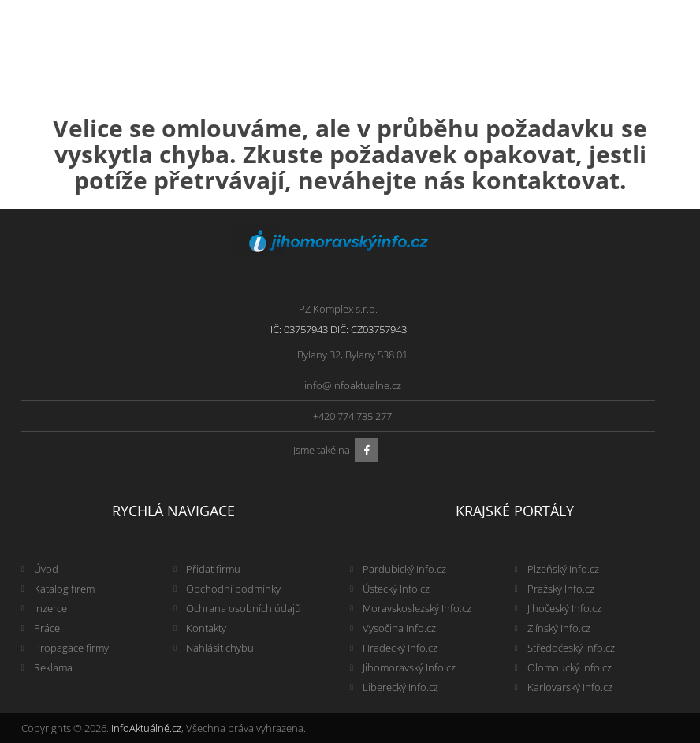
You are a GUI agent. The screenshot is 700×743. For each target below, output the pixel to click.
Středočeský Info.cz (571, 648)
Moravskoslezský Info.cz (417, 608)
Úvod (46, 569)
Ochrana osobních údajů (244, 608)
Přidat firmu (213, 569)
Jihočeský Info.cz (564, 608)
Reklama (53, 667)
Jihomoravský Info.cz (409, 667)
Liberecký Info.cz (400, 687)
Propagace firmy (71, 648)
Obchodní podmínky (233, 589)
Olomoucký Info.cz (570, 667)
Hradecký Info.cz (400, 648)
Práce (47, 628)
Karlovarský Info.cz (570, 687)
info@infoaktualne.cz (353, 385)
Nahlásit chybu (220, 648)
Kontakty (206, 628)
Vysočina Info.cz (399, 628)
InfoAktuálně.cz (146, 728)
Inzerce (50, 608)
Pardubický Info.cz (404, 569)
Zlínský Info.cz (559, 628)
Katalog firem (64, 589)
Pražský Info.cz (561, 589)
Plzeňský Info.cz (563, 569)
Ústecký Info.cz (396, 589)
